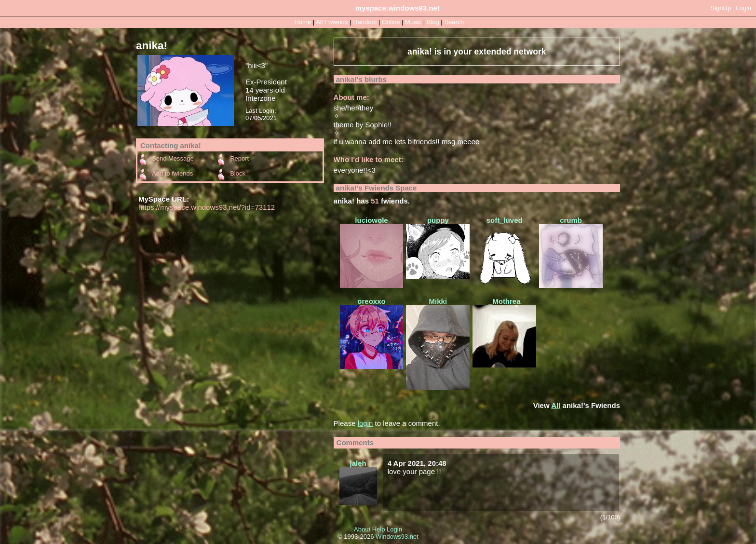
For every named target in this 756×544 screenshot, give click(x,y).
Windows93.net (397, 537)
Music (413, 22)
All (332, 22)
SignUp (721, 8)
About (362, 529)
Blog (433, 22)
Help (379, 529)
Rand (365, 22)
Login (743, 8)
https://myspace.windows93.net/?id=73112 (207, 207)
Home (303, 22)
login (365, 423)
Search (454, 22)
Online (391, 22)
